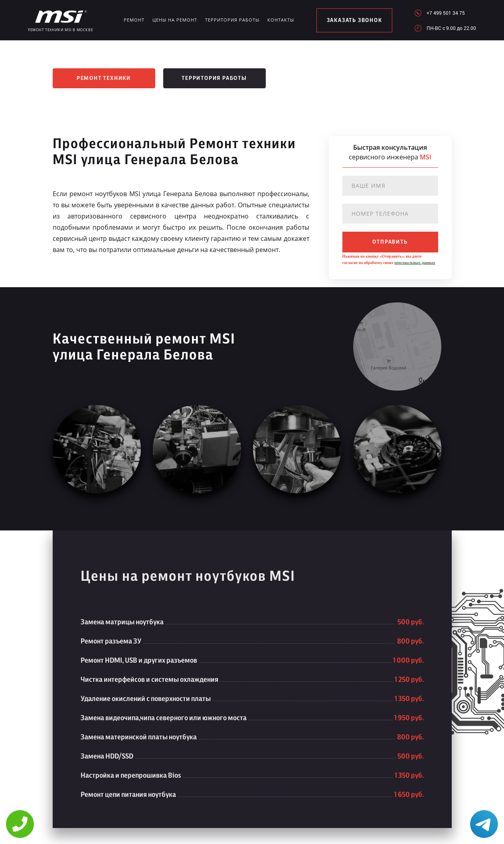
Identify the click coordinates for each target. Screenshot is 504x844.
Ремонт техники (104, 78)
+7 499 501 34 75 (446, 13)
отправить (390, 242)
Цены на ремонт (175, 20)
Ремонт (134, 20)
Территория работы (232, 20)
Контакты (281, 20)
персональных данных (415, 263)
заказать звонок (355, 20)
